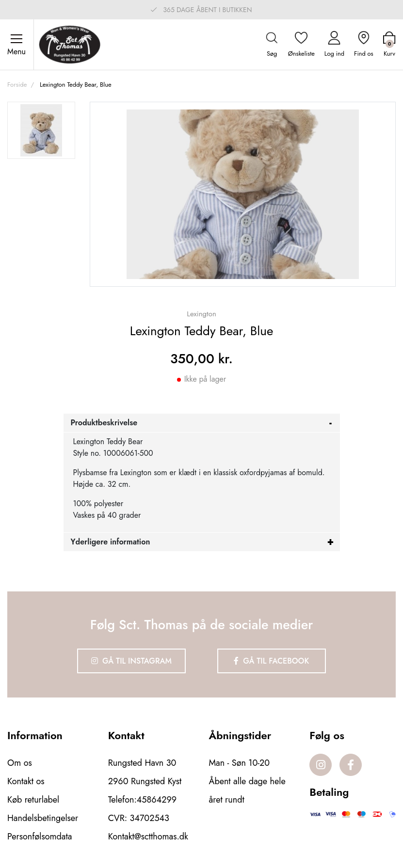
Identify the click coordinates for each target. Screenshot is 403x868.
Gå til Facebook (271, 661)
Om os (20, 763)
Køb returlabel (33, 800)
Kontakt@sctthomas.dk (148, 837)
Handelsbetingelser (43, 818)
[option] (41, 130)
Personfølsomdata (40, 837)
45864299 (157, 800)
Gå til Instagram (131, 661)
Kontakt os (26, 781)
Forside (17, 85)
